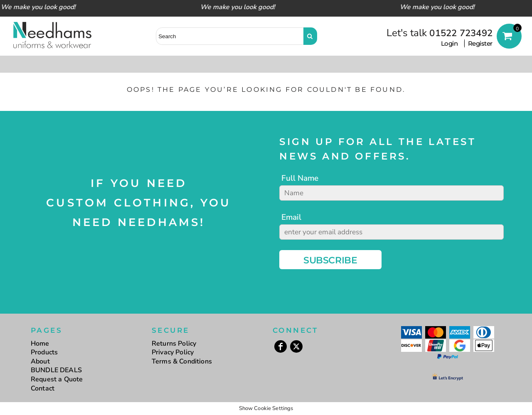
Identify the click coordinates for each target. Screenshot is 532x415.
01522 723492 (461, 33)
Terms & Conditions (182, 361)
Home (40, 344)
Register (480, 43)
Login (449, 43)
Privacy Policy (173, 352)
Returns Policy (174, 344)
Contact (43, 388)
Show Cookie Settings (266, 408)
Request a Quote (57, 379)
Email (291, 217)
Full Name (300, 178)
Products (44, 352)
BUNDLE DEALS (56, 370)
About (40, 361)
